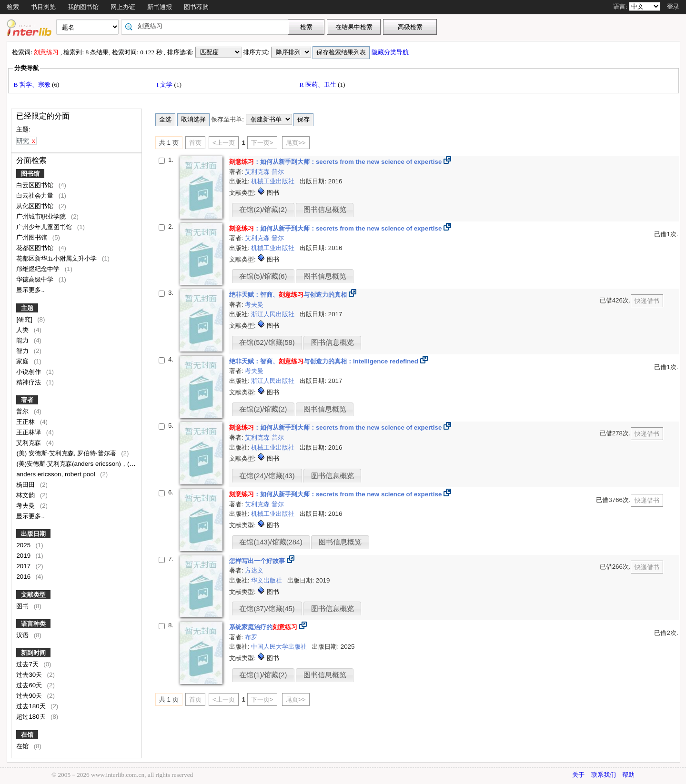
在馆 (27, 735)
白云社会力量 (36, 196)
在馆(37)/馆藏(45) (267, 609)
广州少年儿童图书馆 (45, 227)
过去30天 (30, 675)
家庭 (23, 361)
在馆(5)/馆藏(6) (263, 276)
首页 (195, 143)
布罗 (251, 637)
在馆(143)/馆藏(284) (271, 542)
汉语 (23, 635)
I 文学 (165, 85)
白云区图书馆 (36, 185)
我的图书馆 (83, 7)
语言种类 (33, 624)
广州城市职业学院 (42, 216)
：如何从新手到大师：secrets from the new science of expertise (335, 162)
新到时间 (33, 653)
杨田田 (26, 485)
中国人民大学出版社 (280, 647)
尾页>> (296, 143)
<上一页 (224, 143)
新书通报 (160, 7)
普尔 (23, 411)
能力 (23, 340)
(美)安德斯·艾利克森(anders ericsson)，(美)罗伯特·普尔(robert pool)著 (114, 464)
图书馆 (30, 174)
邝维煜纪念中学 (39, 269)
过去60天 (30, 685)
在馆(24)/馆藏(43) (267, 476)
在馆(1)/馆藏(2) (263, 675)
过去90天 (30, 696)
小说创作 (30, 372)
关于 (578, 775)
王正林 (26, 422)
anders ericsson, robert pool (56, 474)
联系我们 (604, 775)
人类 (23, 330)
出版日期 (33, 534)
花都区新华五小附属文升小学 (57, 258)
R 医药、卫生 (318, 85)
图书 (23, 606)
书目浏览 (43, 7)
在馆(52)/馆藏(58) (267, 342)
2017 (24, 566)
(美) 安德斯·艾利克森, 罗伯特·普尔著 (67, 453)
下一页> (262, 143)
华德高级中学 (36, 279)
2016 (24, 577)
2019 (24, 556)
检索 (13, 7)
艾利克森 (30, 443)
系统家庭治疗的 (263, 627)
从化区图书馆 (36, 206)
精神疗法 (30, 382)
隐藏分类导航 (391, 52)
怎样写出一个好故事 (258, 561)
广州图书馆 (33, 237)
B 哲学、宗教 (33, 85)
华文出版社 (267, 580)
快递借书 (647, 301)
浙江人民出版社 (274, 314)
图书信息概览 (325, 210)
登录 (673, 6)
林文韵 (26, 495)
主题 (27, 308)
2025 (24, 545)
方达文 (254, 570)
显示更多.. (30, 290)
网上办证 (123, 7)
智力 (23, 351)
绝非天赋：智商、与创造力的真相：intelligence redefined (324, 361)
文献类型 (33, 595)
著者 (27, 400)
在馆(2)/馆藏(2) (263, 210)
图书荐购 (196, 7)
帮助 (628, 775)
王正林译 (30, 432)
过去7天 (28, 664)
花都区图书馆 (36, 248)
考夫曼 (26, 506)
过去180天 (32, 706)
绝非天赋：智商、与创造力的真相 (288, 295)
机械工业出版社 (274, 181)
